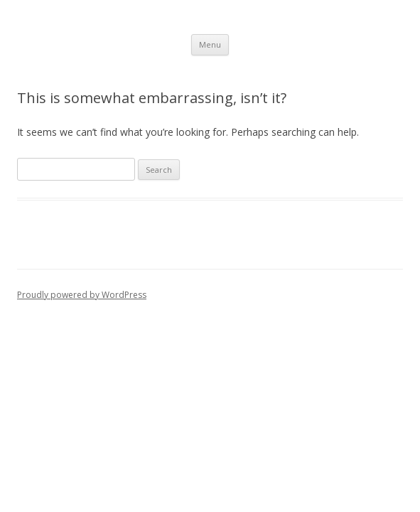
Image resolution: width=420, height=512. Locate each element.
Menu (210, 44)
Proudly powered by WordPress (82, 295)
